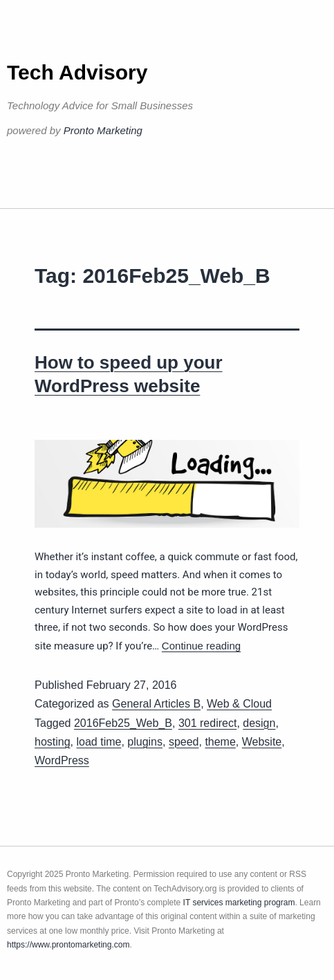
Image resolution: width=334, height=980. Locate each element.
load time (99, 742)
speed (184, 742)
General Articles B (156, 704)
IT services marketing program (239, 903)
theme (220, 742)
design (259, 723)
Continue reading (201, 646)
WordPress (62, 760)
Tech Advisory (77, 72)
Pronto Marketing (103, 130)
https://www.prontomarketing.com (68, 945)
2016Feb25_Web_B (123, 723)
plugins (145, 742)
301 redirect (208, 723)
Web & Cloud (239, 704)
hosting (53, 742)
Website (262, 742)
